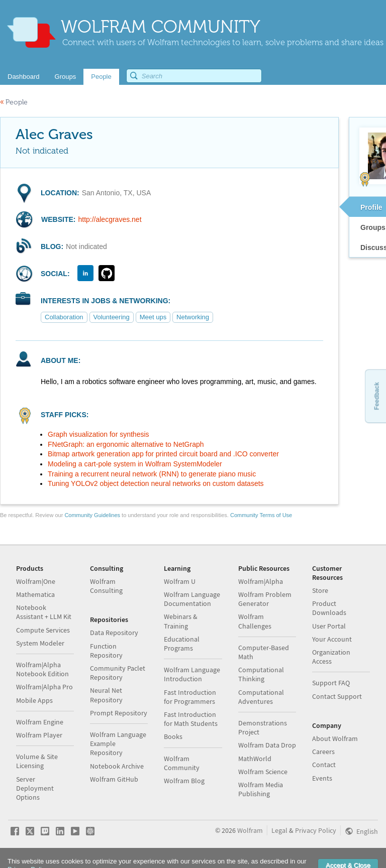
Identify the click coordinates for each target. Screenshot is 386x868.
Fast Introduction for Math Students (191, 719)
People (14, 102)
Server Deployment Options (35, 788)
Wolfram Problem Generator (265, 599)
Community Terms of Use (261, 515)
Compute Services (43, 630)
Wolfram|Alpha (261, 581)
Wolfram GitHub (114, 779)
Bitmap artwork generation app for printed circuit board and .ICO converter (163, 454)
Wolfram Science (263, 772)
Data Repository (114, 633)
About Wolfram (335, 738)
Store (320, 590)
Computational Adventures (261, 697)
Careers (323, 752)
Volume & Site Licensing (37, 761)
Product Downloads (329, 608)
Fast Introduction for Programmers (190, 697)
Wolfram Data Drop (267, 745)
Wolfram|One (36, 581)
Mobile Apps (34, 700)
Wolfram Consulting (106, 586)
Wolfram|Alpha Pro (44, 687)
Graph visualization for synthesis (99, 434)
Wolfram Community (182, 763)
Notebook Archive (117, 766)
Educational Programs (182, 644)
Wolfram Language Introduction (192, 674)
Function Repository (106, 651)
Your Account (332, 639)
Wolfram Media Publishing (261, 789)
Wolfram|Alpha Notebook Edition (42, 669)
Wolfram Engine (40, 722)
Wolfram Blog (184, 781)
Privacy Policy (316, 830)
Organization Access (331, 657)
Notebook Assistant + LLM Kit (44, 612)
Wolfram (250, 830)
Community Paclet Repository (118, 673)
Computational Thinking (261, 674)
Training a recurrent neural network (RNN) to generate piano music (152, 474)
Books (173, 736)
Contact (324, 765)
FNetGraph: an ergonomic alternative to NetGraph (126, 444)
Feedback (376, 396)
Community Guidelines (92, 515)
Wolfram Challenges (255, 621)
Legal (279, 830)
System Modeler (40, 643)
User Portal (329, 626)
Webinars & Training (181, 621)
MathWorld (255, 759)
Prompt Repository (119, 713)
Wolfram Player (39, 735)
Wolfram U (180, 581)
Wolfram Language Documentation (192, 599)
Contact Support (337, 696)
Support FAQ (331, 683)
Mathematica (35, 594)
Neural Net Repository (106, 695)
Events (322, 778)
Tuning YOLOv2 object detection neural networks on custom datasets (156, 483)
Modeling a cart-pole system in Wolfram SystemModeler (135, 464)
